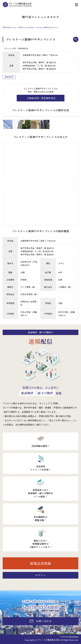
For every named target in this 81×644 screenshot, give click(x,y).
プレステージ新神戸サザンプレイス (47, 27)
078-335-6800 (43, 607)
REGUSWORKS (74, 637)
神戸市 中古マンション (9, 27)
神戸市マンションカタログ (26, 27)
